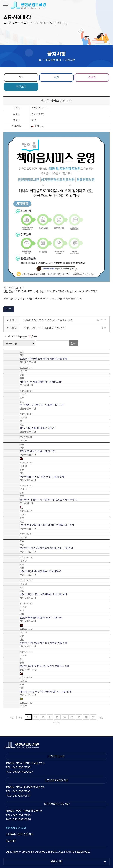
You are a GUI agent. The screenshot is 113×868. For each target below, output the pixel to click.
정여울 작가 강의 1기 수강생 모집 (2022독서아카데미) (48, 500)
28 (79, 717)
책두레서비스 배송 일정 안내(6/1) (37, 428)
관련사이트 (56, 862)
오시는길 (11, 841)
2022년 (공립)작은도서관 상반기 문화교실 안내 (45, 666)
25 (57, 717)
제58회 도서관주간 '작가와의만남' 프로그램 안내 (45, 691)
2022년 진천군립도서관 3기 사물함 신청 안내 (44, 643)
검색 (73, 343)
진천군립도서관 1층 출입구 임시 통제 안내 (42, 477)
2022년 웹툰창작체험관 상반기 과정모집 (41, 618)
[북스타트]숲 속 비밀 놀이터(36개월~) (40, 571)
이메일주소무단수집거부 (19, 834)
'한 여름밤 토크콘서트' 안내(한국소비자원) (42, 405)
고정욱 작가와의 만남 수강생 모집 (37, 451)
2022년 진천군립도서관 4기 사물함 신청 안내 (44, 359)
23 (43, 717)
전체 (21, 77)
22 (36, 717)
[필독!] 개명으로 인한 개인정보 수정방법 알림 (48, 320)
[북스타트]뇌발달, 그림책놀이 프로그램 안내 (43, 594)
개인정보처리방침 (16, 828)
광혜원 (92, 77)
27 (72, 717)
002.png (38, 126)
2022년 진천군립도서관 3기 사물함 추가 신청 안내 (46, 548)
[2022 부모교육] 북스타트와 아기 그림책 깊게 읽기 (47, 525)
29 (86, 717)
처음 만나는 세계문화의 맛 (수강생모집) (41, 382)
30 (93, 717)
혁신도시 (21, 86)
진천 (56, 77)
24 (50, 717)
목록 (9, 309)
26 (64, 717)
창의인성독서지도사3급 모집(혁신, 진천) (45, 328)
